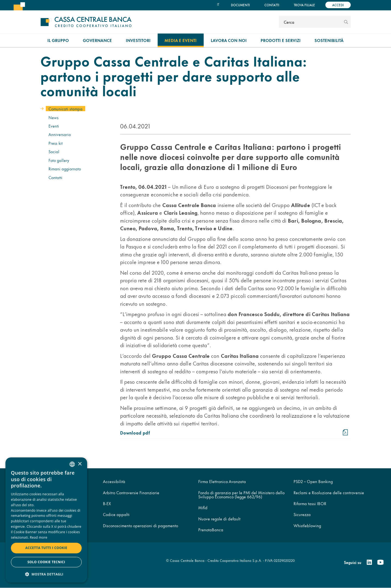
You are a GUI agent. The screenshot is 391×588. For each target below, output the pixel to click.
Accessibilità (114, 481)
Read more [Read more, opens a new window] (39, 537)
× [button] (80, 464)
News (54, 117)
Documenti (240, 5)
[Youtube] (380, 562)
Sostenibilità (329, 40)
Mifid (203, 507)
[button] (46, 574)
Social (54, 151)
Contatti (272, 5)
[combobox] (72, 464)
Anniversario (60, 134)
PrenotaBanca (211, 530)
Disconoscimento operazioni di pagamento (140, 525)
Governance (97, 40)
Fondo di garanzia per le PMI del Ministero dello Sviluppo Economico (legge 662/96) (241, 494)
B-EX (107, 503)
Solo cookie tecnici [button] (46, 562)
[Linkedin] (369, 562)
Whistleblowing (307, 525)
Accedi (338, 5)
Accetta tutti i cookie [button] (46, 548)
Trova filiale (304, 5)
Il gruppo (58, 40)
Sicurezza (302, 514)
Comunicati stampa (65, 109)
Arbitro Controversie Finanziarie (131, 492)
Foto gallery (59, 160)
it (218, 4)
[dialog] (46, 520)
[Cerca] (311, 22)
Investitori (138, 40)
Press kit (56, 143)
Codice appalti (116, 514)
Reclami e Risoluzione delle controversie (329, 492)
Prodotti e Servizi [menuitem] (281, 40)
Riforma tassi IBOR (310, 503)
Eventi (54, 126)
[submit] (346, 22)
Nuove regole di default (219, 519)
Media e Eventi (181, 40)
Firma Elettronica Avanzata (222, 481)
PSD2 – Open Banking (313, 481)
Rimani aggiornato (65, 169)
